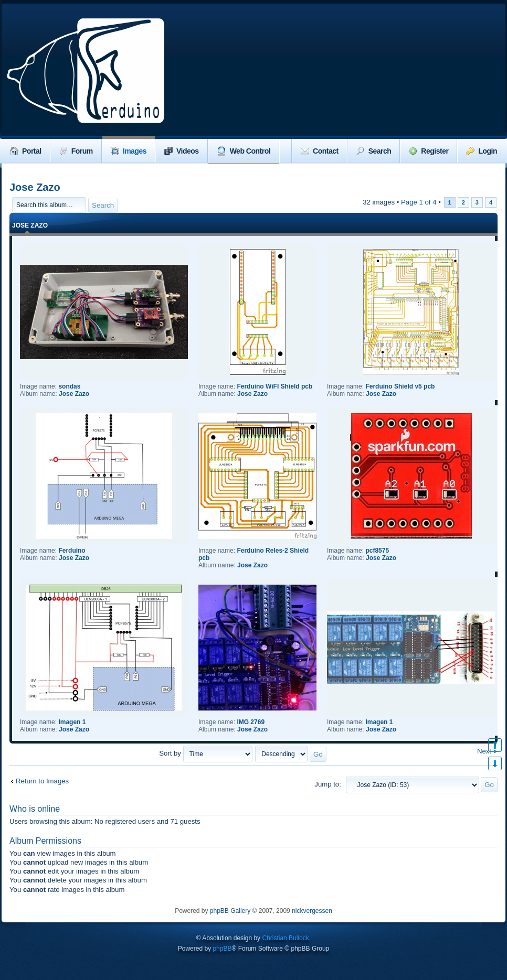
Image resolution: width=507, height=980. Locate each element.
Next (484, 751)
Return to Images (42, 781)
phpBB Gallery (230, 911)
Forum (76, 151)
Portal (26, 151)
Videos (182, 151)
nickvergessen (312, 911)
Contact (320, 151)
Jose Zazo (35, 187)
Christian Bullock (285, 938)
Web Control (244, 151)
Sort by (205, 753)
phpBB (222, 949)
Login (482, 151)
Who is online (35, 809)
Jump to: (328, 784)
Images (129, 151)
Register (429, 151)
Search (374, 151)
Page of (419, 202)
